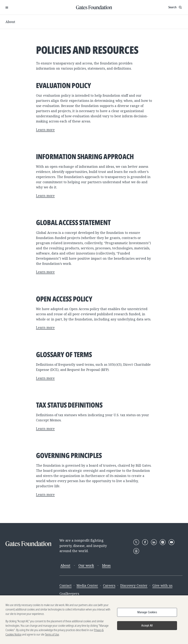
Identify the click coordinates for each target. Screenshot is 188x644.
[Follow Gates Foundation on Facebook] (145, 542)
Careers (109, 585)
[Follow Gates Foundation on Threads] (136, 551)
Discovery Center (134, 585)
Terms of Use (52, 634)
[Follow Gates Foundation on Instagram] (163, 542)
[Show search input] (175, 7)
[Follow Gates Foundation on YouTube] (171, 542)
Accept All (147, 625)
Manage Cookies (147, 612)
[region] (94, 620)
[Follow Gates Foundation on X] (136, 542)
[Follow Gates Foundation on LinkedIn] (154, 542)
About (10, 22)
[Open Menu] (7, 7)
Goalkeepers (69, 594)
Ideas (106, 565)
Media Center (87, 585)
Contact (66, 585)
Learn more (45, 130)
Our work (86, 565)
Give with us (162, 585)
